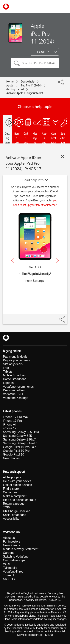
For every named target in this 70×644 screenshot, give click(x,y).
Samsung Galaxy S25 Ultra (21, 432)
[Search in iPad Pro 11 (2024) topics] (35, 63)
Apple (10, 86)
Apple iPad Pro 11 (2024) (42, 34)
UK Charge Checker (16, 511)
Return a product (14, 504)
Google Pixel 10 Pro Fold (20, 447)
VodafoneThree (13, 572)
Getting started (15, 89)
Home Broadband (15, 379)
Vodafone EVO (13, 394)
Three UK (9, 575)
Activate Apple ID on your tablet (25, 93)
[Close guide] (63, 157)
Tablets (8, 372)
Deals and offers (14, 390)
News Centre (12, 545)
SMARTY (9, 579)
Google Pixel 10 (14, 454)
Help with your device (17, 481)
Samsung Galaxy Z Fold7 (20, 443)
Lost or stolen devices (17, 485)
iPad (6, 368)
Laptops (8, 383)
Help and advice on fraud (20, 500)
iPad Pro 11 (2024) (31, 86)
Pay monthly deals (15, 357)
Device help (28, 82)
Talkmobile (10, 568)
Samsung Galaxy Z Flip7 (19, 439)
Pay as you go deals (16, 360)
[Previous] (13, 260)
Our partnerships (14, 560)
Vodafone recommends (18, 387)
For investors (12, 542)
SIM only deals (13, 364)
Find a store (11, 489)
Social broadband (15, 515)
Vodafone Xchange (16, 398)
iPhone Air (10, 424)
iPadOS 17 (43, 52)
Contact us (10, 492)
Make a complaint (15, 496)
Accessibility (11, 519)
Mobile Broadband (15, 375)
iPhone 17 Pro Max (16, 417)
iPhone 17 (10, 428)
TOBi (6, 507)
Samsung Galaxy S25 (17, 436)
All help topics (12, 477)
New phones (11, 458)
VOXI (7, 564)
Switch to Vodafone (16, 557)
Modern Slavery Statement (21, 549)
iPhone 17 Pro (12, 421)
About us (9, 538)
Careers (8, 553)
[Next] (57, 260)
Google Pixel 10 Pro (16, 451)
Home (10, 82)
